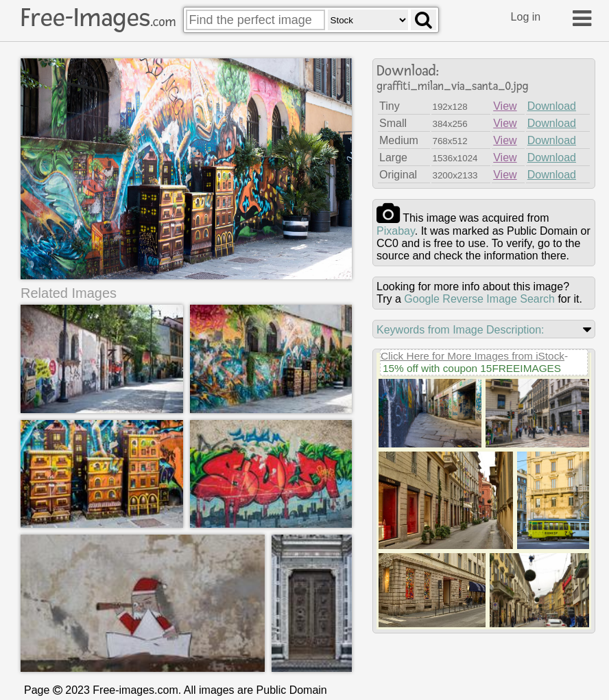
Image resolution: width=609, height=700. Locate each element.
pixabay (396, 231)
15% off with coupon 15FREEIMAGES (472, 368)
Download (552, 106)
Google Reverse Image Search (479, 299)
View (505, 106)
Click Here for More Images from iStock (473, 356)
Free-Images (98, 18)
